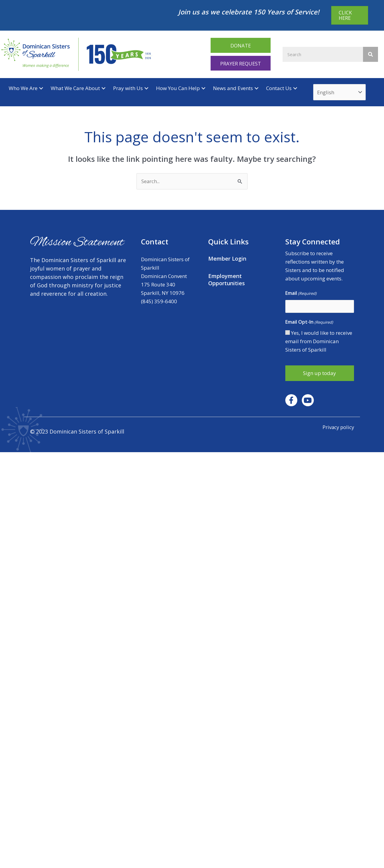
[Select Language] (340, 92)
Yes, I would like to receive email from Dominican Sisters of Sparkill (319, 342)
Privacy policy (338, 427)
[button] (241, 45)
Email (301, 294)
